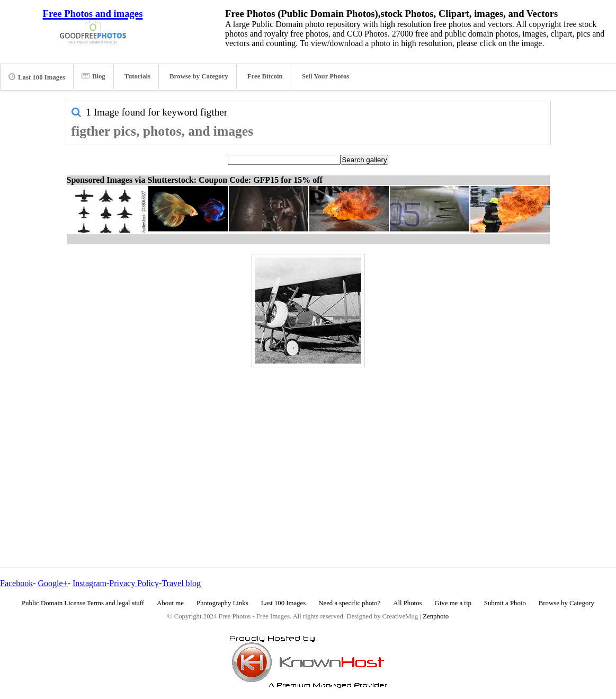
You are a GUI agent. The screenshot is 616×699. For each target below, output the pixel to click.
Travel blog (181, 583)
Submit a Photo (505, 603)
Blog (93, 76)
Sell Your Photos (326, 76)
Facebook (16, 583)
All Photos (407, 603)
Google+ (53, 583)
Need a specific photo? (349, 603)
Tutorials (137, 76)
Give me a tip (453, 603)
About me (170, 603)
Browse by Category (199, 76)
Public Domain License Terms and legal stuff (83, 603)
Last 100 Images (37, 77)
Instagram (90, 583)
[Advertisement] (308, 445)
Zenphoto (436, 616)
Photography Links (222, 603)
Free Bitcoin (265, 76)
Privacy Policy (134, 583)
